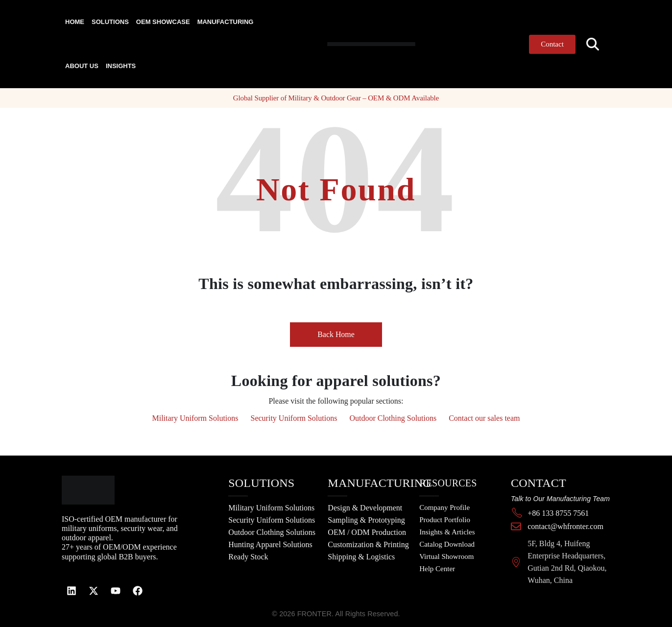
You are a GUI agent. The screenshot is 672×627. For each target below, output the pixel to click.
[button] (593, 44)
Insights (121, 66)
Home (75, 22)
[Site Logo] (352, 44)
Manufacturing (226, 22)
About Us (82, 66)
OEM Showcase (163, 22)
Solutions (110, 22)
